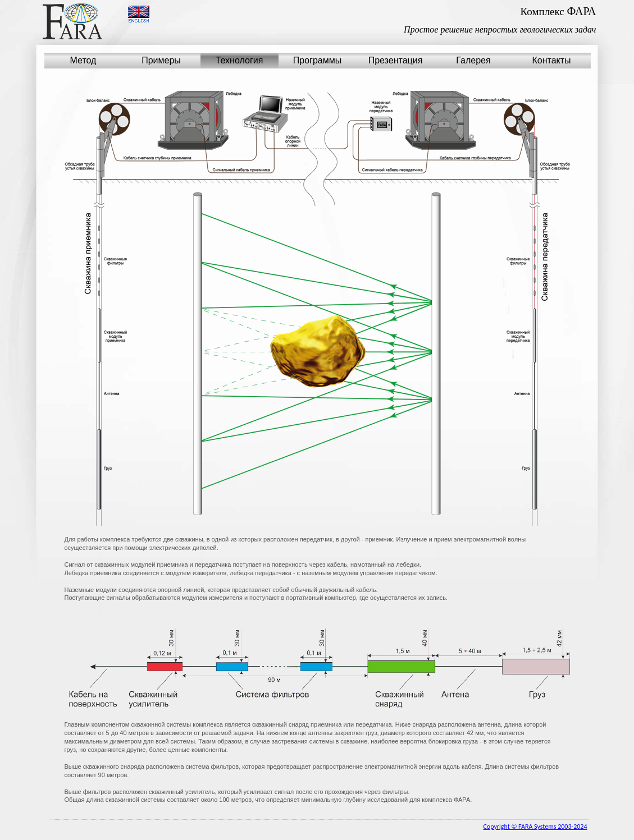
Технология (240, 60)
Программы (317, 60)
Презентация (396, 60)
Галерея (473, 60)
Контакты (551, 60)
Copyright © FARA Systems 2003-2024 (535, 827)
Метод (83, 60)
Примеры (161, 60)
